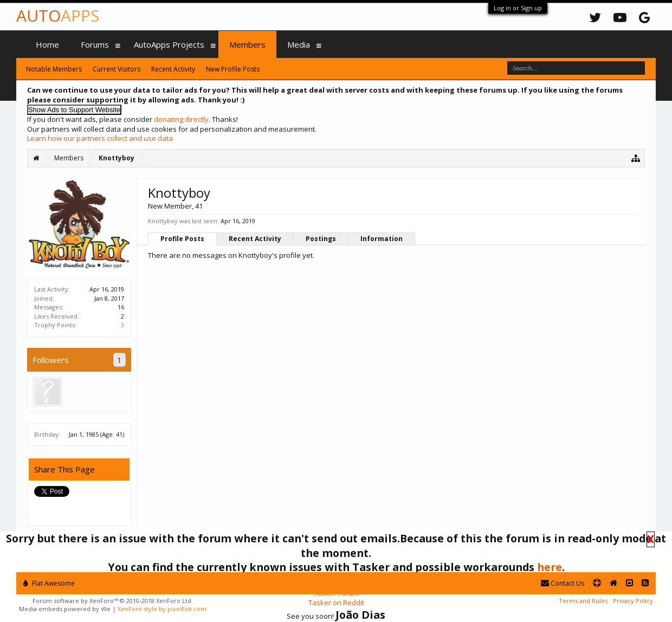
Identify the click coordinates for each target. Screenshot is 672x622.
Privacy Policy (633, 601)
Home (47, 44)
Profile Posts (182, 239)
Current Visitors (117, 69)
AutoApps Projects (169, 44)
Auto (58, 15)
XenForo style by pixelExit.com (162, 609)
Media (299, 44)
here (550, 567)
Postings (321, 239)
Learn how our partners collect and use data (100, 138)
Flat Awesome (49, 583)
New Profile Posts (233, 69)
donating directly (181, 119)
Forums (95, 44)
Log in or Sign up (518, 8)
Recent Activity (255, 239)
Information (382, 239)
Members (247, 44)
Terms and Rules (583, 601)
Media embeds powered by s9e (65, 609)
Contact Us (563, 583)
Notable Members (54, 69)
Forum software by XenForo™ (113, 601)
